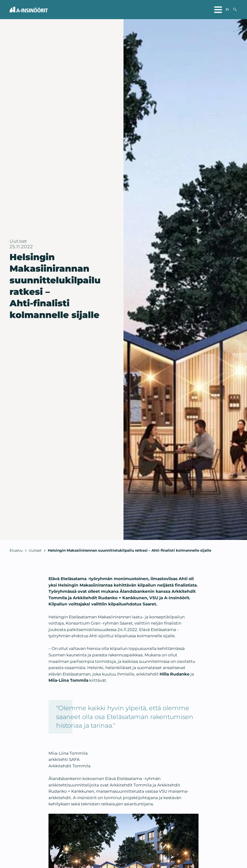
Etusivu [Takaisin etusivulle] (16, 550)
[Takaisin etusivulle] (29, 10)
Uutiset (35, 550)
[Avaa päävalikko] (218, 10)
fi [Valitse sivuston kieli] (227, 10)
